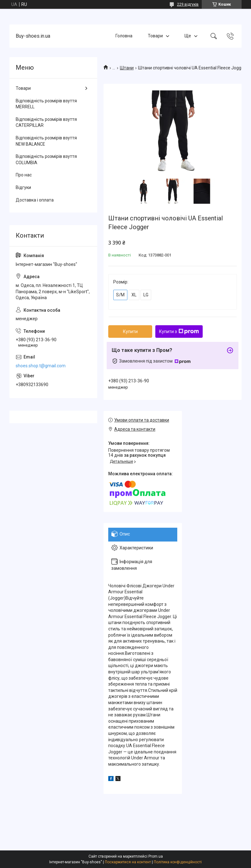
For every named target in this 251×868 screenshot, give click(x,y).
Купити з (179, 332)
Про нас (24, 175)
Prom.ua (156, 856)
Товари (155, 36)
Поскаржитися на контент (128, 862)
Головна (124, 36)
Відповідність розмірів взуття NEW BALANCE (46, 141)
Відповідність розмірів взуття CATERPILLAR (46, 122)
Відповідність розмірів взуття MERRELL (46, 104)
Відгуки (23, 187)
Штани (127, 68)
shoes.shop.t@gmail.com (41, 366)
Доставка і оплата (35, 200)
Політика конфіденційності (178, 862)
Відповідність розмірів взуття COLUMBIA (46, 159)
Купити (130, 332)
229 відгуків (188, 4)
